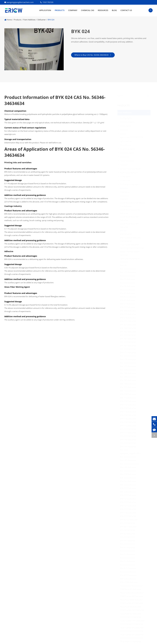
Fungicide (125, 130)
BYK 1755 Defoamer (129, 272)
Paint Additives (29, 20)
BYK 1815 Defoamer (129, 339)
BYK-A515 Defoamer (129, 568)
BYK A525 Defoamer (129, 297)
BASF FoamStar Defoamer (131, 238)
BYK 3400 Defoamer (129, 311)
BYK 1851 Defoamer (129, 332)
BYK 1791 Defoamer (129, 366)
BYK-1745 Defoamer (129, 412)
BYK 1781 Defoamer (129, 380)
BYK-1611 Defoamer (129, 506)
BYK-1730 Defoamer (129, 419)
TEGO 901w (125, 192)
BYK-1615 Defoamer (129, 502)
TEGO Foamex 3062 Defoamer (133, 610)
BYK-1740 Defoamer (129, 415)
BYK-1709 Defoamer (129, 440)
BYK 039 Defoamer (128, 286)
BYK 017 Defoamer (128, 279)
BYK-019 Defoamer (128, 565)
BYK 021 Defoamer (128, 300)
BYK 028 (124, 265)
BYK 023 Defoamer (128, 293)
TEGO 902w (125, 196)
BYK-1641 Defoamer (129, 481)
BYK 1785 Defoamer (129, 377)
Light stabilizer (127, 141)
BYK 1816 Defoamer (129, 335)
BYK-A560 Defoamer (129, 572)
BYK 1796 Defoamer (129, 356)
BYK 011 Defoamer (128, 304)
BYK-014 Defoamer (128, 558)
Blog (114, 10)
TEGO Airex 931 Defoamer (131, 614)
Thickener (125, 165)
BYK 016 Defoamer (128, 276)
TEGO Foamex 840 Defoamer (133, 596)
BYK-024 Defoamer (128, 551)
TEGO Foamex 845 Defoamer (133, 635)
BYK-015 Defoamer (128, 554)
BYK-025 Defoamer (128, 547)
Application (45, 10)
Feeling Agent (126, 126)
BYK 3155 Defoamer (129, 314)
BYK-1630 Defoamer (129, 492)
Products (60, 10)
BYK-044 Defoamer (128, 541)
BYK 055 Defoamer (128, 283)
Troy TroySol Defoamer (130, 245)
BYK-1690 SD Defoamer (130, 464)
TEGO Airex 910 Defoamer (131, 641)
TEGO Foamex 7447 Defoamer (133, 621)
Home (9, 20)
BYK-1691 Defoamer (129, 460)
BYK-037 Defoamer (128, 534)
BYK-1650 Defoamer (129, 474)
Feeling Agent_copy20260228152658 (132, 136)
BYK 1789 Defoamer (129, 370)
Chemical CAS (88, 10)
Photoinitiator (126, 145)
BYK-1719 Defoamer (129, 429)
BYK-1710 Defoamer (129, 436)
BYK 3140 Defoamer (129, 318)
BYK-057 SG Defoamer (130, 520)
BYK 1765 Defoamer (129, 391)
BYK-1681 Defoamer (129, 467)
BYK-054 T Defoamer (129, 527)
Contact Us (126, 10)
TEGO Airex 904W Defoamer (132, 600)
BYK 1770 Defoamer (129, 387)
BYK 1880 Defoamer (129, 328)
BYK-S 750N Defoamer (130, 582)
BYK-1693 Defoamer (129, 447)
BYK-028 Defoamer (128, 537)
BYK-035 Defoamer (128, 544)
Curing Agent (126, 176)
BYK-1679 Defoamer (129, 471)
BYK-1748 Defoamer (129, 408)
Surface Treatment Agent (131, 169)
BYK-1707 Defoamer (129, 443)
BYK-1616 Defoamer (129, 499)
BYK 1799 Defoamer (129, 349)
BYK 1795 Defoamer (129, 359)
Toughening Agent (128, 149)
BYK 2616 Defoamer (129, 325)
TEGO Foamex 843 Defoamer (133, 628)
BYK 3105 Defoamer (129, 321)
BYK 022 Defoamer (128, 290)
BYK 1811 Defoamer (129, 342)
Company (73, 10)
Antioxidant (125, 157)
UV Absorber (126, 180)
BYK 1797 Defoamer (129, 353)
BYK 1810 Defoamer (129, 346)
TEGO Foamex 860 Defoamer (133, 603)
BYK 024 (51, 20)
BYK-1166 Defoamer (129, 513)
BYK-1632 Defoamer (129, 488)
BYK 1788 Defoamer (129, 373)
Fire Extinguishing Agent (130, 184)
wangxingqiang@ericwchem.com (20, 2)
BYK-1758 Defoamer (129, 401)
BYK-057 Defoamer (128, 523)
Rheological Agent (128, 122)
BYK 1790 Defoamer (129, 269)
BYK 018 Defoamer (128, 307)
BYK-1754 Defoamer (129, 405)
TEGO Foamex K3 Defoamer (132, 586)
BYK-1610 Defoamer (129, 509)
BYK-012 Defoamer (128, 561)
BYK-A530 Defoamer (129, 579)
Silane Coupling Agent (130, 173)
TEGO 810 (125, 199)
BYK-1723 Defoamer (129, 426)
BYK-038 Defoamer (128, 530)
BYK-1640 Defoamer (129, 485)
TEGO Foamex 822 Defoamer (133, 631)
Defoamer (42, 20)
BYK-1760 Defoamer (129, 394)
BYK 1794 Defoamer (129, 363)
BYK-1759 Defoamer (129, 398)
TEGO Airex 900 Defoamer (131, 607)
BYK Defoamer (127, 234)
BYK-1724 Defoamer (129, 422)
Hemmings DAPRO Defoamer (133, 248)
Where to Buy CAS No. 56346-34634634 (93, 55)
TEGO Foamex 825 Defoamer (133, 624)
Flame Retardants (128, 161)
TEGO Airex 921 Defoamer (131, 589)
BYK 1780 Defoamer (129, 384)
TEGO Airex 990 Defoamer (131, 617)
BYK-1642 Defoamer (129, 478)
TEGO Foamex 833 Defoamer (133, 593)
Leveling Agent (127, 118)
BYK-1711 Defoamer (129, 433)
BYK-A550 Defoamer (129, 575)
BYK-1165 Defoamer (129, 516)
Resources (103, 10)
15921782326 (48, 2)
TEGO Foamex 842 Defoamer (133, 638)
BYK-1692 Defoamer (129, 457)
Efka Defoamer (127, 241)
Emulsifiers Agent (128, 153)
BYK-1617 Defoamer (129, 495)
